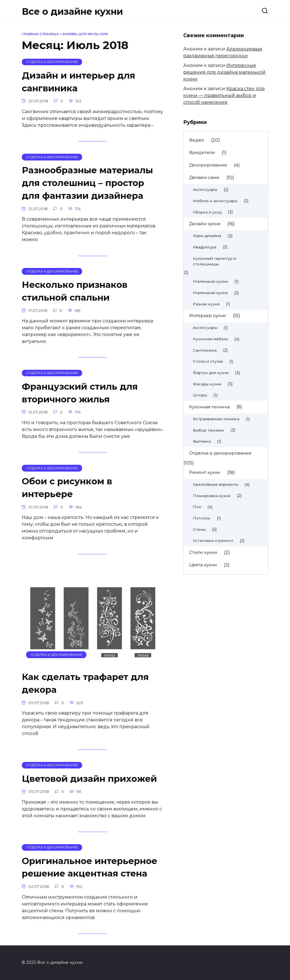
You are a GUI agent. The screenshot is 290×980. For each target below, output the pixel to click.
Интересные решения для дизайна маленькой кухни (224, 72)
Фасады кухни (207, 384)
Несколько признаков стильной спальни (75, 291)
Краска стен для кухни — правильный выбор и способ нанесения (224, 95)
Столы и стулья (208, 361)
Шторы (200, 395)
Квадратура (205, 247)
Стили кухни (203, 552)
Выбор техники (208, 430)
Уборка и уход (207, 212)
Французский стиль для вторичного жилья (81, 393)
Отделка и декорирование (220, 453)
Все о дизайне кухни (72, 11)
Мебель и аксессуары (215, 201)
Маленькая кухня (210, 293)
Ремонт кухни (205, 472)
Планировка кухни (212, 496)
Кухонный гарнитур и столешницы (215, 261)
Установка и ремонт (213, 540)
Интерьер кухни (208, 315)
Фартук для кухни (211, 373)
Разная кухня (206, 304)
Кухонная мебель (210, 339)
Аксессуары (205, 189)
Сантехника (205, 350)
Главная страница (40, 34)
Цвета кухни (203, 565)
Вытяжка (202, 441)
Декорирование (208, 165)
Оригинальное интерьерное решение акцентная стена (91, 867)
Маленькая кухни (210, 281)
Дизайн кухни (205, 224)
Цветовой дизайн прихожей (91, 779)
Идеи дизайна (207, 236)
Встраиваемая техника (216, 419)
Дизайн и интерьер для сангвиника (79, 82)
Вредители (202, 152)
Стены (199, 529)
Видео (197, 140)
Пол (197, 507)
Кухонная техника (209, 407)
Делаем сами (204, 177)
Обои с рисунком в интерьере (68, 488)
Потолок (202, 518)
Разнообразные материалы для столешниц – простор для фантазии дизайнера (89, 183)
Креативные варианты (216, 484)
